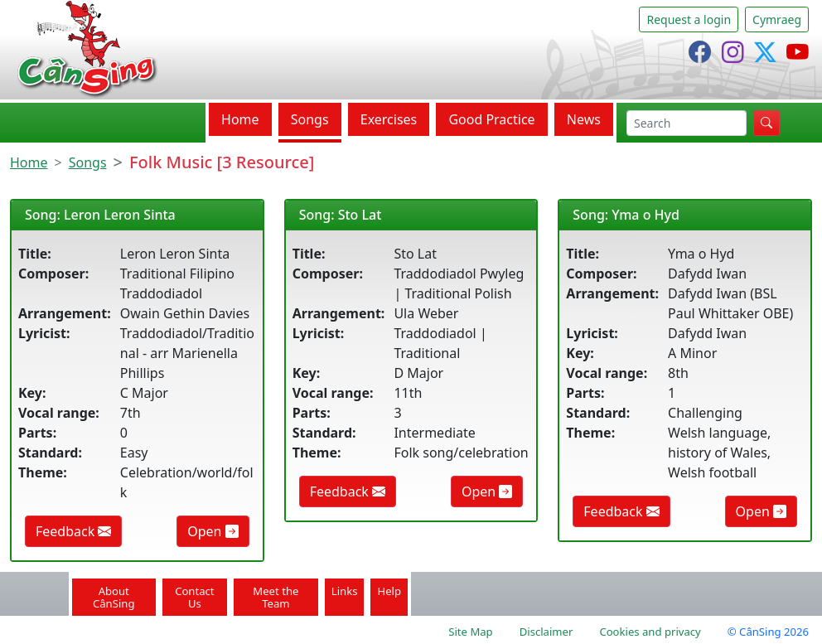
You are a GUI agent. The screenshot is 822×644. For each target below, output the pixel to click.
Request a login (689, 19)
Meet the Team (276, 597)
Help (389, 591)
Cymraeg (777, 19)
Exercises (389, 119)
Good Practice (491, 119)
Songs (310, 119)
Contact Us (194, 597)
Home (240, 119)
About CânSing (114, 597)
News (584, 119)
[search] (687, 123)
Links (345, 591)
